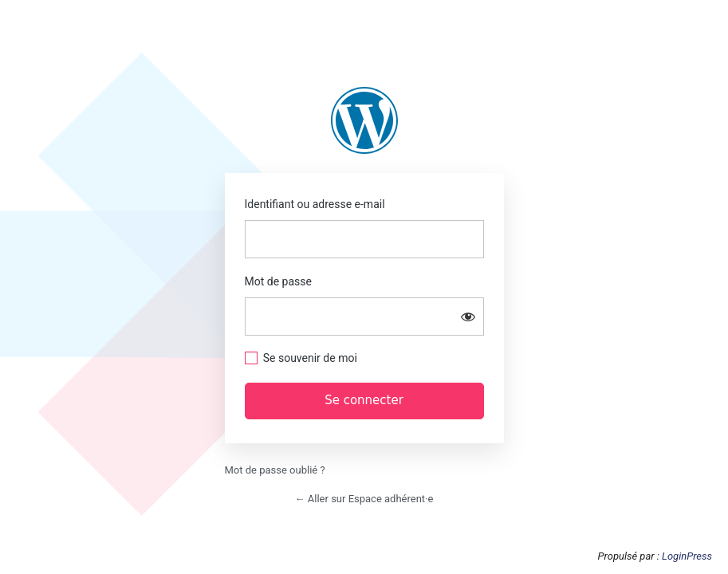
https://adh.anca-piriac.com (364, 120)
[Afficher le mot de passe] (468, 316)
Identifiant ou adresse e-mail (315, 204)
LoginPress (687, 556)
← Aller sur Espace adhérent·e (364, 499)
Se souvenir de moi (310, 358)
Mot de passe (278, 281)
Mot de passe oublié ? (275, 470)
